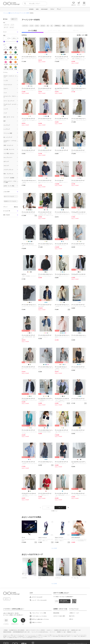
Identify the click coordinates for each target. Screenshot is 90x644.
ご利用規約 (5, 630)
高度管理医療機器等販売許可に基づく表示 (21, 632)
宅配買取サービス (60, 632)
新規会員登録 (56, 613)
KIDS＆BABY (44, 9)
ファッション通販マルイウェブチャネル (11, 13)
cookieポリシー (50, 630)
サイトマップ (52, 632)
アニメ (59, 9)
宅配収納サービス (71, 632)
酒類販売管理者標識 (7, 632)
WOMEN (31, 9)
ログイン (7, 599)
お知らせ (71, 619)
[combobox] (35, 4)
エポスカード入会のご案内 (59, 616)
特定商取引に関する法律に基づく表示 (62, 630)
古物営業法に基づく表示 (76, 630)
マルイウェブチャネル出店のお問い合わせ (40, 632)
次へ (60, 508)
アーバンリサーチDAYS (24, 13)
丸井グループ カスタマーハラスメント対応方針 (35, 630)
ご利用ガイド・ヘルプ (74, 613)
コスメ (52, 9)
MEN (37, 9)
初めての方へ (72, 616)
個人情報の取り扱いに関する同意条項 (17, 630)
